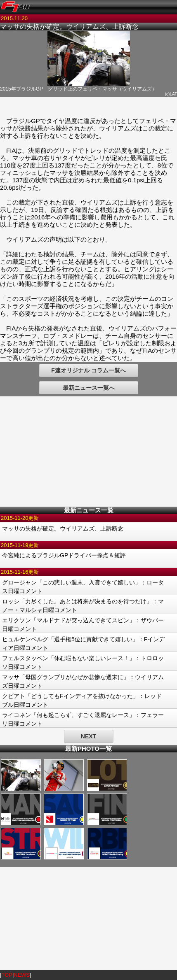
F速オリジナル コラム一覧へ (88, 370)
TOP (7, 975)
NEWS (22, 975)
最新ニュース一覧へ (89, 388)
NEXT (88, 736)
